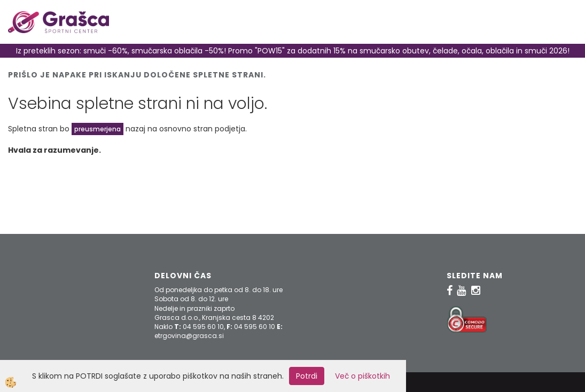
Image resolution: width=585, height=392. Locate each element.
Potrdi (307, 376)
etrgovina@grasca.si (189, 336)
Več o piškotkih (362, 376)
